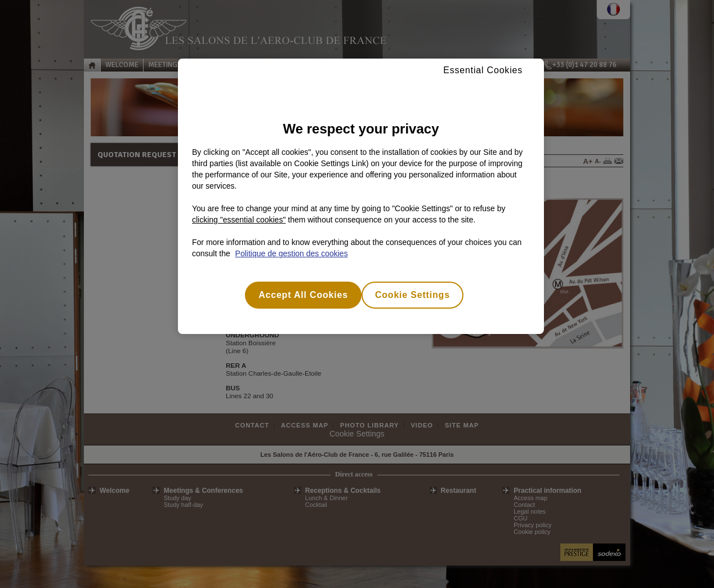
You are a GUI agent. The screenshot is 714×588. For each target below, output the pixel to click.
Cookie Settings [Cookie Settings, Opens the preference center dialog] (412, 295)
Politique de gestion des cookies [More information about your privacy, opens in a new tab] (292, 253)
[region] (361, 196)
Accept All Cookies (303, 295)
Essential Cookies (483, 70)
